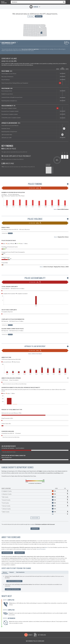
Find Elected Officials (13, 589)
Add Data (10, 233)
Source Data (20, 553)
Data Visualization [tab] (20, 572)
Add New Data (35, 529)
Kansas (34, 7)
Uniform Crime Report (48, 267)
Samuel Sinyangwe (41, 549)
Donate (30, 635)
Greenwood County (9, 43)
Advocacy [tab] (5, 572)
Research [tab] (12, 572)
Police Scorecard (4, 2)
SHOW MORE (35, 518)
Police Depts (31, 16)
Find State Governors (14, 581)
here (46, 547)
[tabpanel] (35, 583)
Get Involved (42, 635)
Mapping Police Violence (63, 237)
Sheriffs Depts (39, 16)
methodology (7, 553)
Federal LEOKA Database (63, 209)
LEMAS (67, 267)
